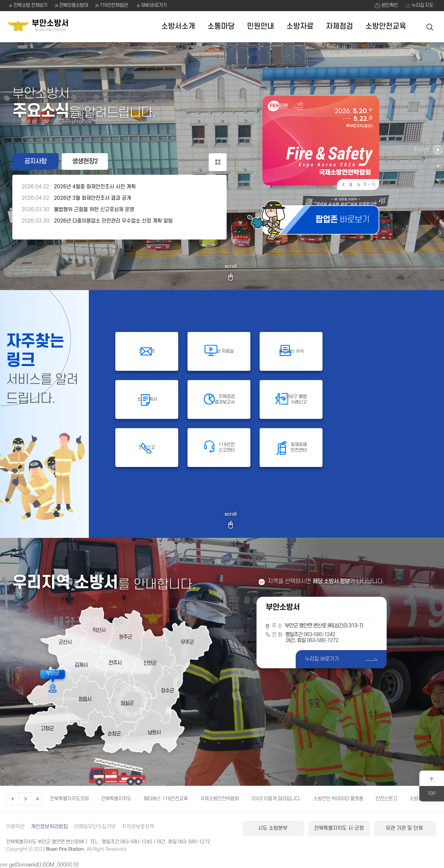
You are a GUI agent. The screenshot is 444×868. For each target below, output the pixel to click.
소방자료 (300, 26)
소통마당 (221, 26)
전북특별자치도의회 (69, 799)
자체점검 (339, 26)
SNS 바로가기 (151, 6)
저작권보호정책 (138, 827)
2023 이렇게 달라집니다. (276, 799)
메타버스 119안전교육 (166, 799)
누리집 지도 (422, 5)
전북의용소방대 (74, 5)
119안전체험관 (114, 5)
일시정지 (350, 185)
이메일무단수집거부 (95, 827)
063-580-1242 (319, 635)
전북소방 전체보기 (28, 6)
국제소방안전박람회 (220, 799)
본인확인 (390, 5)
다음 (358, 185)
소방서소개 (178, 26)
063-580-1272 (323, 641)
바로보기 (342, 220)
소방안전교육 (386, 26)
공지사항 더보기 (218, 162)
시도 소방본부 (273, 828)
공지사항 (35, 161)
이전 (343, 185)
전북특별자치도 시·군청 (339, 828)
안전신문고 (386, 799)
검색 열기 (430, 27)
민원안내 (261, 26)
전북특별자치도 (116, 799)
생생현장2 (85, 161)
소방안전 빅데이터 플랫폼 (338, 799)
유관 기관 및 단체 (405, 828)
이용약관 (15, 827)
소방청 (416, 799)
